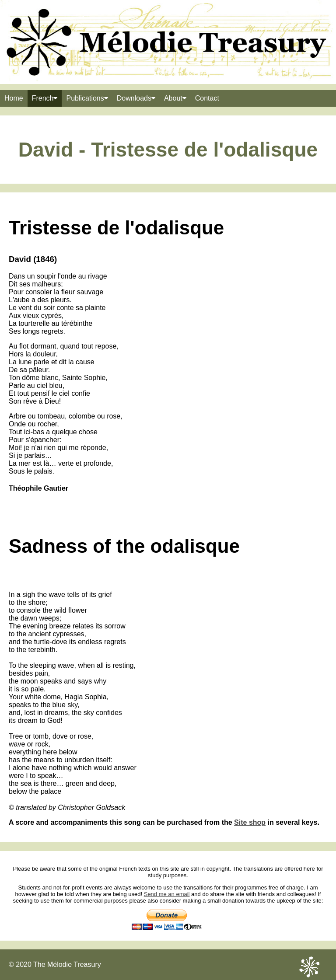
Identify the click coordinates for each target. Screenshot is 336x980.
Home (14, 98)
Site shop (250, 822)
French (45, 98)
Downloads (136, 98)
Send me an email (167, 894)
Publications (87, 98)
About (175, 98)
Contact (207, 98)
